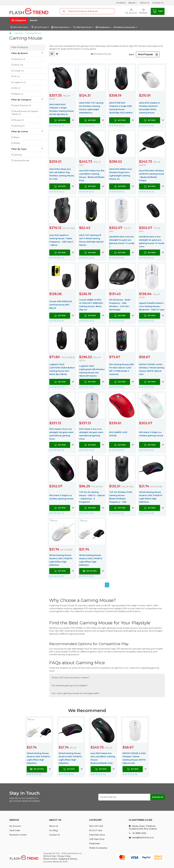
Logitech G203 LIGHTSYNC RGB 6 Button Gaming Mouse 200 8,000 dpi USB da (62, 369)
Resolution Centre (18, 835)
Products (121, 3)
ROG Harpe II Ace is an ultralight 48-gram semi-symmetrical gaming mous (62, 434)
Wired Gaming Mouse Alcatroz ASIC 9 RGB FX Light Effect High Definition (151, 497)
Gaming (18, 33)
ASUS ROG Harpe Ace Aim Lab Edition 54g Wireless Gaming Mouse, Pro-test (62, 174)
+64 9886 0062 (138, 833)
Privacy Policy (64, 856)
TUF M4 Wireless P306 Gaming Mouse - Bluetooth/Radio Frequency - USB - (121, 497)
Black (16, 137)
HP (17, 76)
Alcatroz (19, 59)
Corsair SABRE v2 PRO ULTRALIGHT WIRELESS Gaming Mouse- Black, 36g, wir (91, 305)
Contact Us (158, 3)
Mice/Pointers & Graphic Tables (25, 113)
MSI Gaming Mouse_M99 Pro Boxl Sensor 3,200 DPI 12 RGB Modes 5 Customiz (121, 369)
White (17, 143)
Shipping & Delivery (68, 859)
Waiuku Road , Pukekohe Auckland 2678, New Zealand (143, 827)
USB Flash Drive (83, 27)
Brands (133, 3)
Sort (131, 54)
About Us (145, 3)
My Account (15, 826)
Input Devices (22, 105)
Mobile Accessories (125, 27)
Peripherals (103, 27)
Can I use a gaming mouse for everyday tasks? (75, 693)
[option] (39, 747)
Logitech (20, 82)
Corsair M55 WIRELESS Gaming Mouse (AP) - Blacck (61, 305)
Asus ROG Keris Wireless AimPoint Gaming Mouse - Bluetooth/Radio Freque (152, 176)
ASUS (18, 65)
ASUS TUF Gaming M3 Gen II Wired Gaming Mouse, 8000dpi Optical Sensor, (91, 240)
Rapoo (18, 94)
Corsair (19, 71)
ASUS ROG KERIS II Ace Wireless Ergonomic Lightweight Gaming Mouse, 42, (121, 174)
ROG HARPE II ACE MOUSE (118, 434)
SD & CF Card (40, 27)
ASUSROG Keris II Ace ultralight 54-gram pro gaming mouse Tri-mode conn (152, 242)
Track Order (15, 830)
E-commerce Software (51, 862)
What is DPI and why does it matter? (70, 678)
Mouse (19, 120)
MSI (17, 88)
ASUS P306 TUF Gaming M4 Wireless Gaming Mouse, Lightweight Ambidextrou (91, 108)
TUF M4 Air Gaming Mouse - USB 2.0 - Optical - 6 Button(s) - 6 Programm (92, 497)
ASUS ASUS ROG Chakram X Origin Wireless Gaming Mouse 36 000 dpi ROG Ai (61, 109)
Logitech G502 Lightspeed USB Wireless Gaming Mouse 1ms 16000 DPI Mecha (92, 371)
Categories (19, 20)
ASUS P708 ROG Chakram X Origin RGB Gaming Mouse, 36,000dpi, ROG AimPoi (121, 108)
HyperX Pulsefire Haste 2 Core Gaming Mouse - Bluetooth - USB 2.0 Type (152, 306)
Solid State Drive (97, 835)
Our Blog (53, 830)
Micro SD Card (20, 27)
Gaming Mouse (33, 33)
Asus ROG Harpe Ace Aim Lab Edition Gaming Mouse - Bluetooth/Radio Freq (92, 176)
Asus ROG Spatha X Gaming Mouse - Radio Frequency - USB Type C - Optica (61, 240)
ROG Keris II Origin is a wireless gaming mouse (151, 434)
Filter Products (20, 47)
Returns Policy (50, 859)
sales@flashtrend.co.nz (141, 838)
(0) (57, 125)
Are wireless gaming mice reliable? (70, 685)
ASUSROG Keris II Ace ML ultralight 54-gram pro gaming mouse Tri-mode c (122, 242)
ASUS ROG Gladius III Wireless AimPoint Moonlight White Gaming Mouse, (149, 108)
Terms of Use (49, 856)
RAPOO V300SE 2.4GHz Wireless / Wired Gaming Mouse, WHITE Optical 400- (152, 369)
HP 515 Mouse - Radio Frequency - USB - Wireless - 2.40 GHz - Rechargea (120, 305)
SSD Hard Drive (61, 27)
